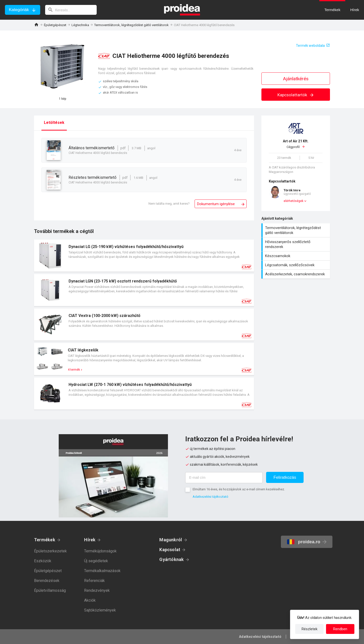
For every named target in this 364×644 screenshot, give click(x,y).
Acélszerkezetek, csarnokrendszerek (296, 274)
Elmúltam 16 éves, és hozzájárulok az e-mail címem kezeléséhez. (239, 489)
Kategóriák (19, 10)
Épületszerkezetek (50, 551)
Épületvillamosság (50, 590)
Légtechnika (80, 25)
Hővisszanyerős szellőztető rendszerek (296, 244)
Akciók (90, 600)
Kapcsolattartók (296, 95)
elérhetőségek (293, 201)
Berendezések (47, 581)
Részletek (309, 629)
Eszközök (43, 561)
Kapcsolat (170, 550)
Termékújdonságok (100, 551)
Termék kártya (144, 256)
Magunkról (171, 540)
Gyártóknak (172, 559)
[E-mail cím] (224, 478)
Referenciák (94, 581)
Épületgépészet (55, 25)
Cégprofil (296, 144)
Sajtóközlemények (100, 610)
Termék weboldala (310, 46)
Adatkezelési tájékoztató (210, 497)
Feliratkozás (285, 477)
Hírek (90, 540)
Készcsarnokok (296, 256)
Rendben (340, 629)
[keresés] (71, 10)
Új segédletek (96, 561)
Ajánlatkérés (296, 79)
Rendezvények (97, 590)
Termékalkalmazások (102, 571)
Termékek (45, 540)
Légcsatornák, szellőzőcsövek (296, 265)
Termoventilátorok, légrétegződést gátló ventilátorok (131, 25)
